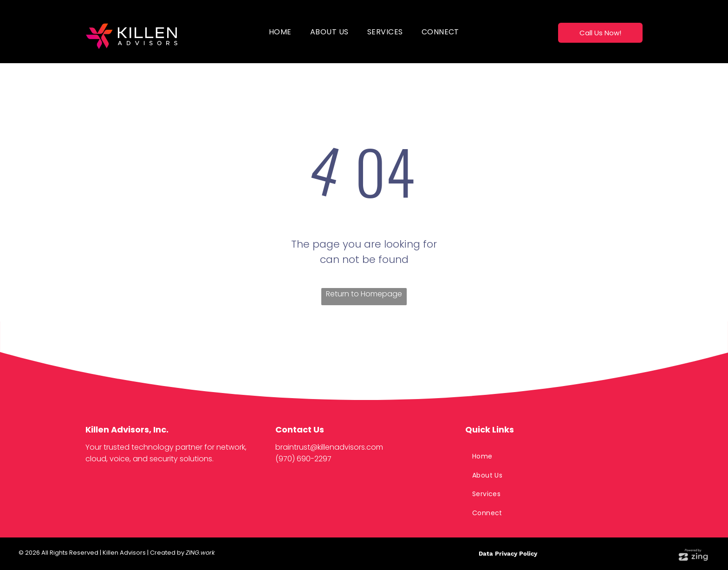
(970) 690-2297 (303, 459)
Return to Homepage (364, 294)
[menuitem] (280, 32)
